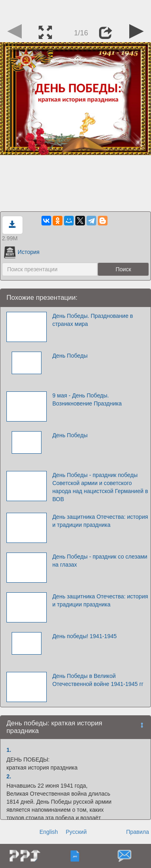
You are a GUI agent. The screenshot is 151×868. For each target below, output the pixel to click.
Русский (76, 832)
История (22, 252)
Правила (138, 832)
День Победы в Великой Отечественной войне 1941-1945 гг (98, 680)
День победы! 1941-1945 (85, 636)
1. (9, 750)
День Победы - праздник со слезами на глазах (100, 561)
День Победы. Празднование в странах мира (93, 320)
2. (9, 776)
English (49, 832)
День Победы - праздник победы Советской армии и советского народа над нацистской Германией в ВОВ (100, 487)
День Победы (70, 356)
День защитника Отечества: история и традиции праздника (100, 521)
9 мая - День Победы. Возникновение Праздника (87, 399)
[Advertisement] (76, 10)
